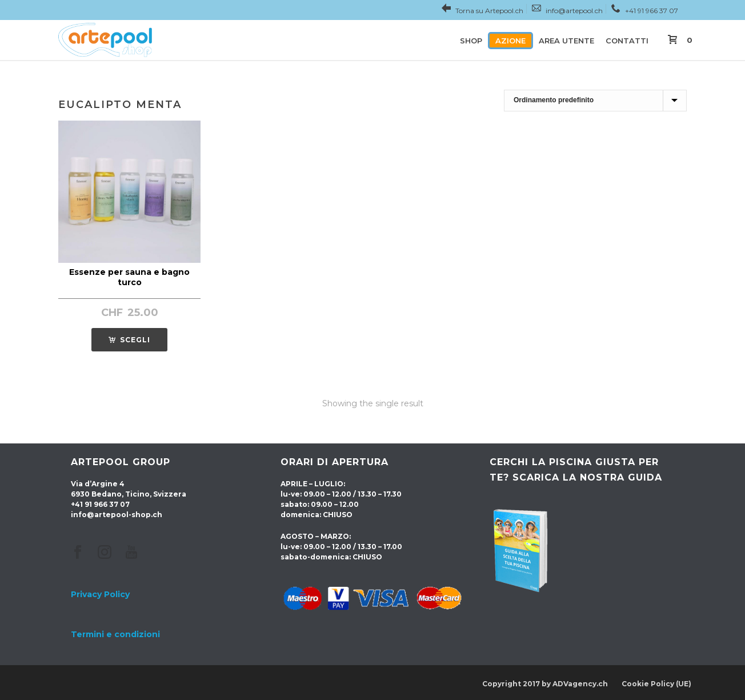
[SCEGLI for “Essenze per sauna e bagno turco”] (129, 340)
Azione (510, 41)
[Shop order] (595, 101)
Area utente (566, 41)
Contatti (627, 41)
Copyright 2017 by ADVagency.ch (545, 684)
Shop (471, 41)
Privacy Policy (100, 594)
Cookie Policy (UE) (656, 684)
